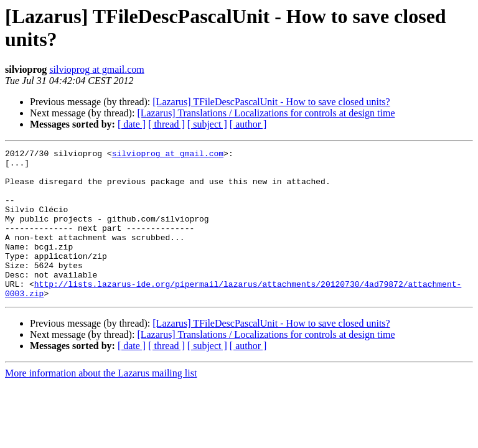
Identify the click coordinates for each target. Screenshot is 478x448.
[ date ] (132, 124)
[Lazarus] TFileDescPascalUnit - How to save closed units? (271, 102)
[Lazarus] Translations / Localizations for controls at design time (266, 113)
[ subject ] (207, 124)
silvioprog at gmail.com (96, 69)
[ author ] (248, 124)
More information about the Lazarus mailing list (101, 403)
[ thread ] (166, 124)
